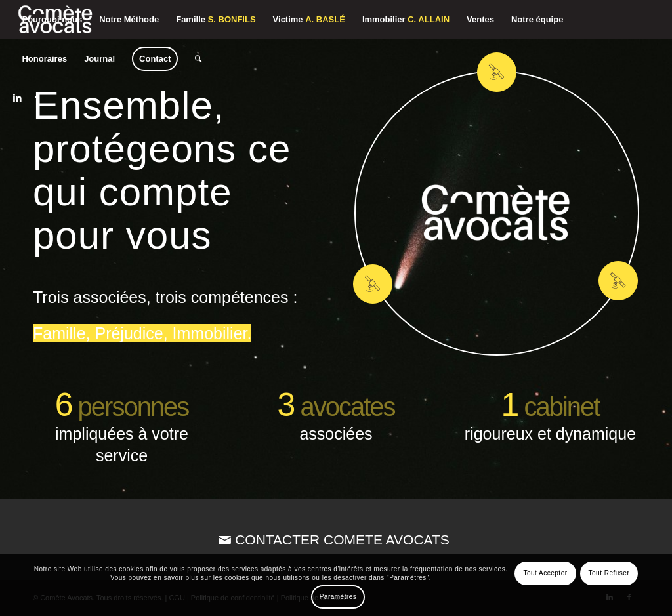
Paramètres (338, 597)
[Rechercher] (198, 59)
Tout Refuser (609, 573)
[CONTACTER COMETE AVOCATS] (336, 540)
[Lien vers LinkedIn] (17, 98)
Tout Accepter (545, 573)
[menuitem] (52, 20)
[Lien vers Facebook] (37, 98)
